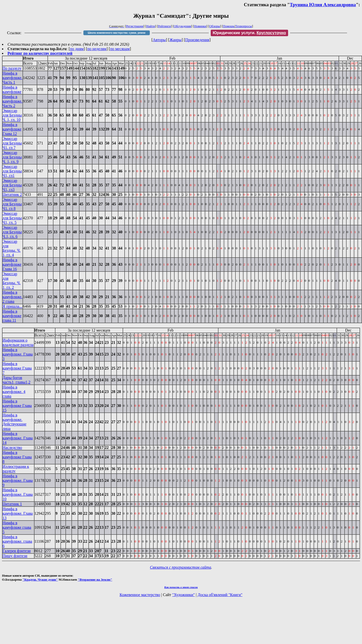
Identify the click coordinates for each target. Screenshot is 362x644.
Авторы (159, 40)
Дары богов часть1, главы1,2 (16, 380)
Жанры (176, 40)
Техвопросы (244, 26)
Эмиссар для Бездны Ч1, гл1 (12, 171)
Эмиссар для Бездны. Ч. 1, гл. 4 (11, 248)
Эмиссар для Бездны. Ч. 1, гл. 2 (11, 281)
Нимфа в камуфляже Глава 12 (12, 129)
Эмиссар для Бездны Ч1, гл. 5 (12, 218)
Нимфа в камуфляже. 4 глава (14, 392)
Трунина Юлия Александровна (323, 5)
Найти (151, 26)
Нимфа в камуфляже (12, 89)
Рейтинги (165, 26)
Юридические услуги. (249, 33)
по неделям (97, 49)
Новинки (200, 26)
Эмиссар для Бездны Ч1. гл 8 (12, 204)
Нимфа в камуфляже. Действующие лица (14, 422)
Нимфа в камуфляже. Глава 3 (18, 354)
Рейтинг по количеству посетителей (40, 53)
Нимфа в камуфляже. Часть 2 (12, 101)
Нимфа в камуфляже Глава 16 (12, 264)
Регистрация (135, 26)
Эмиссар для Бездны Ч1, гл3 (12, 185)
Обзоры (215, 26)
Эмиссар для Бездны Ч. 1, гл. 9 (12, 157)
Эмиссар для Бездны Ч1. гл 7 (12, 143)
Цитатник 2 (12, 194)
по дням (77, 49)
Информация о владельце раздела (18, 342)
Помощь (229, 26)
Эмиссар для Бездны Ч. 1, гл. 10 (12, 115)
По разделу (12, 68)
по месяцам (120, 49)
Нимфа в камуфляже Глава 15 (17, 406)
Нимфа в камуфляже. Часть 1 (12, 78)
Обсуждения (182, 26)
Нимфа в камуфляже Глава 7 (17, 368)
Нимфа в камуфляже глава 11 (12, 316)
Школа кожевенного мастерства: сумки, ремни (116, 33)
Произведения (197, 40)
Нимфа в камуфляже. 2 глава (12, 297)
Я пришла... (12, 306)
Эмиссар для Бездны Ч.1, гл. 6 (12, 232)
